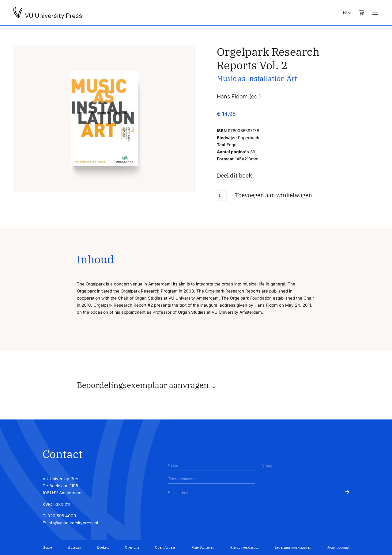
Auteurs (74, 547)
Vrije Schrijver (203, 547)
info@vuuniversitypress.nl (73, 523)
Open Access (165, 547)
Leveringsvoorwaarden (293, 547)
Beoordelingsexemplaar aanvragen (143, 385)
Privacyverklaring (244, 547)
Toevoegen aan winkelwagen (273, 195)
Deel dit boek (234, 175)
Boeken (103, 547)
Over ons (132, 547)
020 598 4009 (62, 516)
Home (47, 547)
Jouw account (338, 547)
